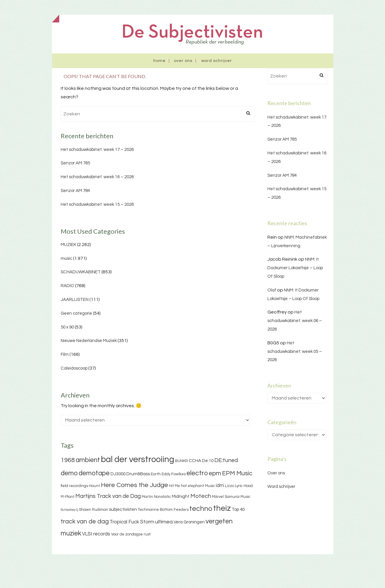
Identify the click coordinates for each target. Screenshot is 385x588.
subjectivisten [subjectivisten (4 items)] (123, 509)
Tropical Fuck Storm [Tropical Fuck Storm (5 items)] (132, 522)
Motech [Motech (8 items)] (201, 496)
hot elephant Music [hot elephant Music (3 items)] (198, 486)
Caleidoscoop (74, 368)
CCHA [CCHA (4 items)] (195, 461)
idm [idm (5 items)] (220, 486)
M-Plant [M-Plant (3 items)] (68, 497)
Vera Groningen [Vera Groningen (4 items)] (189, 522)
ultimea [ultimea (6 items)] (164, 522)
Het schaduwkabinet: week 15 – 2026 (97, 204)
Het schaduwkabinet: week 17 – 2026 (97, 150)
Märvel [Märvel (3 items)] (218, 497)
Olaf (272, 290)
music (66, 258)
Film (65, 354)
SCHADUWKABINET (81, 272)
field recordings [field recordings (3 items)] (74, 486)
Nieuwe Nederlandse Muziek (89, 341)
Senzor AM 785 (75, 163)
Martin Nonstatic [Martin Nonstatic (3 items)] (156, 497)
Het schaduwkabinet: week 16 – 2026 (97, 177)
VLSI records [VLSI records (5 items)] (96, 534)
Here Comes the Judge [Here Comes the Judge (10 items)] (134, 485)
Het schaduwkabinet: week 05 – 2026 (295, 352)
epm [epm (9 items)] (215, 473)
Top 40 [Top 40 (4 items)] (238, 509)
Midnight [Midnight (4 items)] (181, 497)
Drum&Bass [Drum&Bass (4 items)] (138, 474)
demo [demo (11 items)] (69, 473)
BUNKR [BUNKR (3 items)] (182, 461)
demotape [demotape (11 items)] (94, 473)
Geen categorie (76, 313)
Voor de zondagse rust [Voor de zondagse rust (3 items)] (131, 534)
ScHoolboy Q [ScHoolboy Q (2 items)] (69, 510)
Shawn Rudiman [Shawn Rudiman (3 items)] (94, 510)
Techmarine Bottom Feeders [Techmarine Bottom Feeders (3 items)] (163, 510)
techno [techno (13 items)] (201, 509)
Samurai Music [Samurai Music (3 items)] (238, 497)
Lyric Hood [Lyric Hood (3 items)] (244, 486)
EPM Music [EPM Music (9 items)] (237, 473)
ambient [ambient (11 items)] (88, 460)
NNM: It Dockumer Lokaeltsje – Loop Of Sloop (295, 268)
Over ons (183, 61)
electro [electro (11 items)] (197, 473)
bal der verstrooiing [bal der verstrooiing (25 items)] (138, 459)
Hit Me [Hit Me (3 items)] (174, 486)
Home (160, 61)
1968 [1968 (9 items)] (68, 460)
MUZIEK (68, 245)
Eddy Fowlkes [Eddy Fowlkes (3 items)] (174, 474)
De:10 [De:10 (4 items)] (208, 461)
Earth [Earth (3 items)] (156, 474)
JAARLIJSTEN (75, 300)
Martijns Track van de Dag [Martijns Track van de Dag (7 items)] (108, 496)
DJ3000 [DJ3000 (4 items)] (118, 474)
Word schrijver (217, 61)
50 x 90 (67, 327)
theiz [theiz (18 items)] (222, 508)
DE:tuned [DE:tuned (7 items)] (226, 460)
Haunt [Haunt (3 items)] (94, 486)
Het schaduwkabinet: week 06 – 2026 (295, 321)
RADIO (67, 286)
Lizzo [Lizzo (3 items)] (229, 486)
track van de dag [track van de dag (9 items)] (85, 522)
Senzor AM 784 (75, 191)
